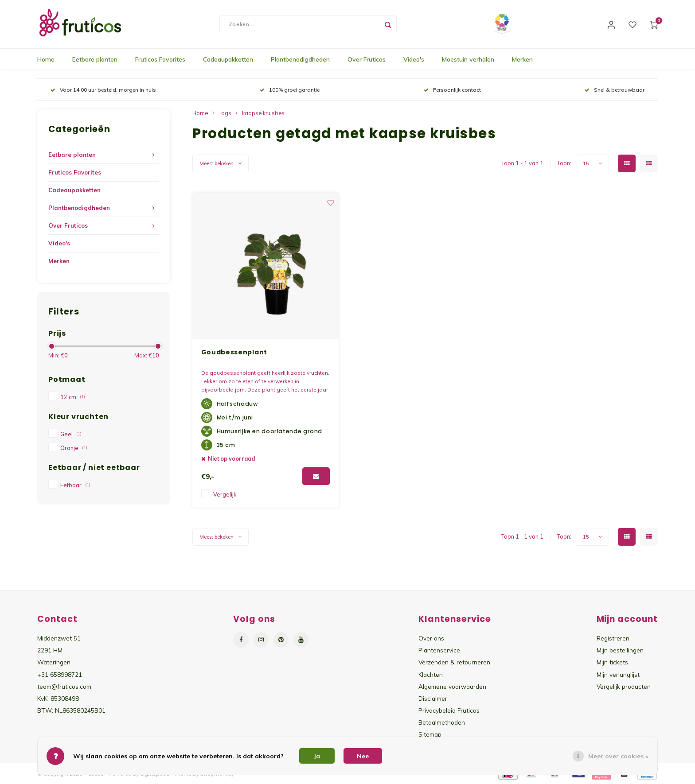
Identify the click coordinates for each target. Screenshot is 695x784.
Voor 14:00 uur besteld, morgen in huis (103, 90)
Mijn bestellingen (620, 650)
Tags (225, 113)
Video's (414, 60)
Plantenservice (439, 650)
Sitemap (430, 735)
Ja (317, 756)
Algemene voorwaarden (452, 687)
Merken (522, 60)
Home (46, 60)
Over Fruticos (367, 60)
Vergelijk (225, 495)
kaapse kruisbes (263, 113)
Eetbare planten (95, 60)
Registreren (613, 638)
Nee (363, 756)
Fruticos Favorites (160, 60)
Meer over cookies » (618, 756)
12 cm (73, 397)
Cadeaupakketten (228, 60)
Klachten (431, 674)
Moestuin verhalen (468, 60)
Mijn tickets (612, 662)
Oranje (74, 448)
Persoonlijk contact (452, 90)
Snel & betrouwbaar (615, 90)
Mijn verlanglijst (618, 674)
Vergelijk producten (624, 687)
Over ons (431, 638)
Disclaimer (433, 699)
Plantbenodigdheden (300, 60)
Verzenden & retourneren (454, 662)
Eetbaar (75, 485)
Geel (71, 435)
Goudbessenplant (234, 353)
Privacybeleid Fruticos (449, 711)
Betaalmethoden (442, 723)
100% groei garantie (290, 90)
